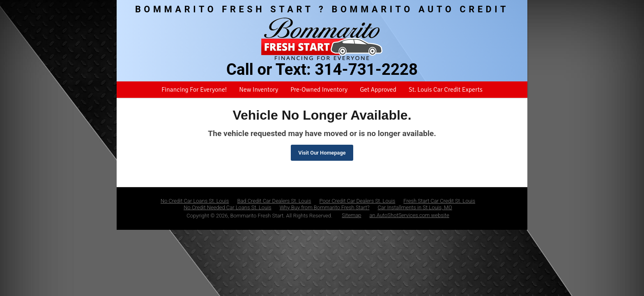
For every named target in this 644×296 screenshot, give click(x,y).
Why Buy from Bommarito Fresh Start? (325, 207)
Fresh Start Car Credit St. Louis (439, 201)
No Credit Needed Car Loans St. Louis (228, 207)
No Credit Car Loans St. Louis (195, 201)
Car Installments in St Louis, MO (415, 207)
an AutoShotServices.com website (409, 215)
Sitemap (351, 215)
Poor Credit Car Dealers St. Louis (358, 201)
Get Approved (378, 90)
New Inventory (259, 90)
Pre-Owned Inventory (319, 90)
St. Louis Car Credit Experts (446, 90)
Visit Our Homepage (322, 153)
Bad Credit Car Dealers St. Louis (274, 201)
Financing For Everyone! (194, 90)
